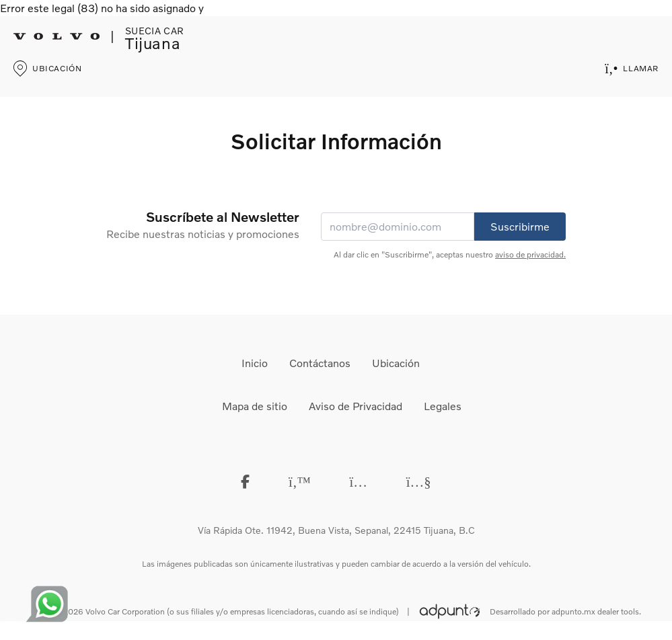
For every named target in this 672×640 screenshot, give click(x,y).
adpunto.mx (573, 611)
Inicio (255, 363)
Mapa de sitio (255, 406)
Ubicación (396, 363)
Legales (443, 406)
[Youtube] (419, 481)
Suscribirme (520, 226)
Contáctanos (320, 363)
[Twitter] (300, 481)
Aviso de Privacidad (356, 406)
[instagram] (359, 481)
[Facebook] (245, 481)
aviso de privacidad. (530, 254)
